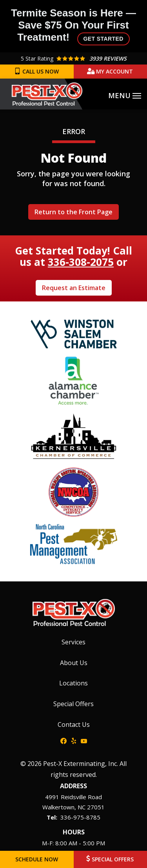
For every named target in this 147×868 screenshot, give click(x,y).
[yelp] (74, 741)
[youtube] (84, 741)
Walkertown (58, 807)
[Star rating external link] (73, 58)
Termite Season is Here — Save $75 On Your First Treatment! (73, 26)
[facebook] (64, 741)
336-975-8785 (80, 817)
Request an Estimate (74, 288)
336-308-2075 (81, 262)
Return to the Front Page (73, 212)
